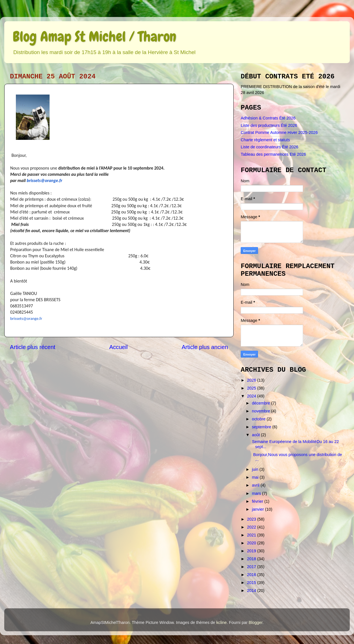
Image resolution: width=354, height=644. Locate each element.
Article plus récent (33, 347)
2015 (252, 583)
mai (256, 477)
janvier (259, 509)
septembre (262, 427)
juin (256, 469)
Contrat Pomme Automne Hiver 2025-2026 (279, 132)
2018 (252, 559)
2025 (252, 388)
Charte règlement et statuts (265, 140)
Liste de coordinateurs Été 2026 (269, 147)
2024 (252, 396)
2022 (252, 527)
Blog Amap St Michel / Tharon (94, 37)
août (257, 435)
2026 (252, 380)
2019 (252, 551)
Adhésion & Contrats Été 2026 (268, 118)
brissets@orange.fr (44, 180)
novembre (262, 411)
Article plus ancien (205, 347)
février (258, 501)
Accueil (119, 347)
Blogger (256, 622)
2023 (252, 519)
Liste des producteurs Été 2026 (269, 125)
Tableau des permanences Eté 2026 (273, 154)
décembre (262, 403)
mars (257, 493)
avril (256, 485)
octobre (259, 419)
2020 (252, 543)
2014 (252, 590)
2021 (252, 535)
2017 (252, 567)
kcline (222, 622)
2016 (252, 575)
